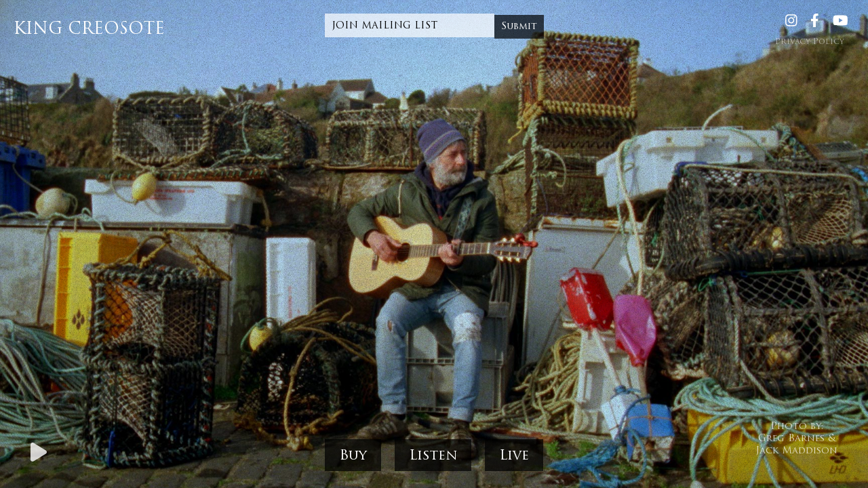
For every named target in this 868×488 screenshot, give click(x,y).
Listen (433, 456)
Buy (353, 456)
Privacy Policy (810, 42)
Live (514, 456)
